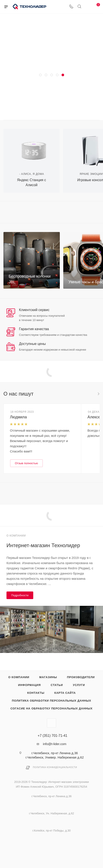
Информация (29, 685)
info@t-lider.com (55, 744)
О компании (19, 677)
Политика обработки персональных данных (51, 701)
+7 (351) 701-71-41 (52, 736)
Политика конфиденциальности (55, 767)
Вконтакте (51, 723)
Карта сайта (65, 693)
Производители (81, 677)
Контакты (36, 693)
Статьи (57, 685)
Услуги (79, 685)
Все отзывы (98, 394)
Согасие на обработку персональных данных (51, 708)
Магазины (48, 677)
